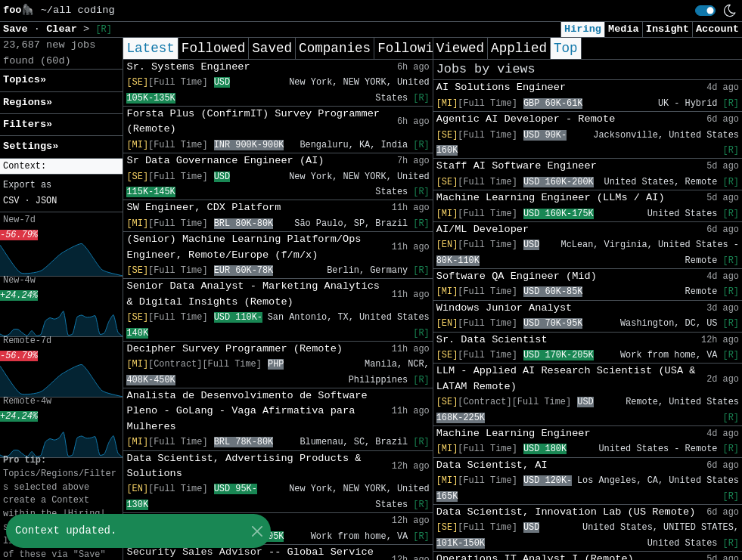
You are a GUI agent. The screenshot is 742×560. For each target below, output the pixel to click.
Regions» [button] (28, 102)
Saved (272, 48)
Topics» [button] (25, 80)
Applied (519, 48)
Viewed (460, 48)
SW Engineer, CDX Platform (203, 207)
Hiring (583, 29)
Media (624, 29)
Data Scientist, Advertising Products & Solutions (244, 466)
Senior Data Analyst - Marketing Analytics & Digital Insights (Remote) (253, 294)
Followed (213, 48)
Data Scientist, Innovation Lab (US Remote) (566, 512)
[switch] (705, 11)
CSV (11, 201)
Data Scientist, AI (492, 465)
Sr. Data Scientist (492, 340)
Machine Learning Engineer (514, 433)
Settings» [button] (31, 146)
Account (717, 29)
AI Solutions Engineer (501, 87)
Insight (667, 29)
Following (413, 48)
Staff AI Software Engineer (517, 166)
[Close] (257, 531)
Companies (335, 48)
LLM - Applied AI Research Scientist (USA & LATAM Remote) (566, 378)
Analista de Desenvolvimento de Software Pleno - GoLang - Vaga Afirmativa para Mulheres (247, 411)
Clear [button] (65, 29)
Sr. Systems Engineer (188, 67)
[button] (61, 167)
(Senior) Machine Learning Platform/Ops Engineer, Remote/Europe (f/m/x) (244, 247)
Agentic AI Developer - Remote (526, 119)
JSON (47, 201)
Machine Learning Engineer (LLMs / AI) (551, 198)
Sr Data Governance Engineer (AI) (225, 161)
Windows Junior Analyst (504, 308)
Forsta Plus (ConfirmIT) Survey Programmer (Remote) (253, 121)
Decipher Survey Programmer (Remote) (234, 349)
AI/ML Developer (483, 229)
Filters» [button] (28, 124)
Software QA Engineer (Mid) (517, 276)
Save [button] (19, 29)
